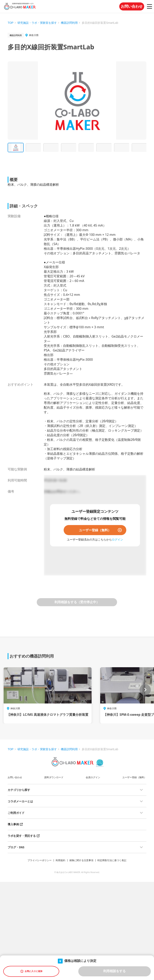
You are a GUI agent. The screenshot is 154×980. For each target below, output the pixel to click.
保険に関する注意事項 (81, 860)
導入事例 (13, 824)
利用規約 (60, 860)
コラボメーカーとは (20, 801)
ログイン (117, 539)
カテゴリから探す (19, 790)
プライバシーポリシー (40, 860)
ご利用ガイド (16, 813)
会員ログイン (93, 777)
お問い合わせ (132, 6)
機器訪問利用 (69, 23)
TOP (11, 23)
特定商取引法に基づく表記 (112, 860)
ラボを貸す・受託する (22, 836)
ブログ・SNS (16, 847)
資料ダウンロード (54, 777)
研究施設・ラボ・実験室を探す (37, 23)
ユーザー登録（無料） (95, 530)
